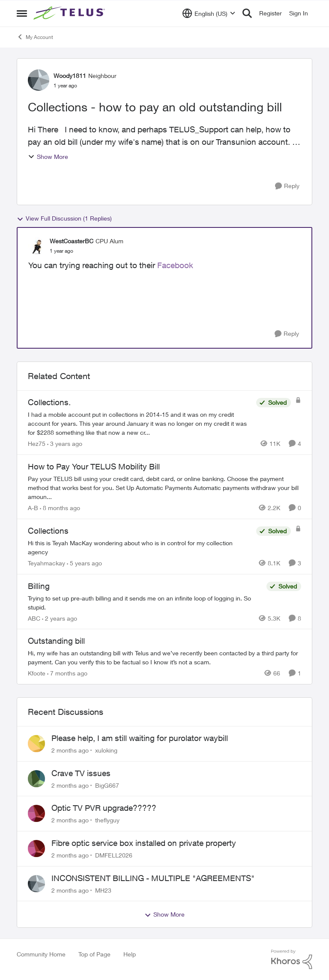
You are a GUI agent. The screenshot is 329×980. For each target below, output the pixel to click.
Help (130, 954)
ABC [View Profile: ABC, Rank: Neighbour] (34, 618)
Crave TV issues (81, 773)
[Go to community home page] (70, 13)
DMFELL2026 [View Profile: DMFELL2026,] (114, 855)
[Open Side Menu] (22, 13)
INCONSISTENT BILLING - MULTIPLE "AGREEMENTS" (153, 878)
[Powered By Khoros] (292, 959)
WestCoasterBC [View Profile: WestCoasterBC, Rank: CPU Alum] (72, 241)
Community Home (41, 954)
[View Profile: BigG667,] (36, 779)
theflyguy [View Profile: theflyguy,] (107, 820)
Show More (48, 157)
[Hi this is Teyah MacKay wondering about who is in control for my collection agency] (140, 547)
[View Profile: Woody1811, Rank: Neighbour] (39, 80)
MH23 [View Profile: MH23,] (103, 890)
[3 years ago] (65, 444)
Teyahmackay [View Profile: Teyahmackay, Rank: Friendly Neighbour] (46, 563)
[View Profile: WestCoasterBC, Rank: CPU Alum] (37, 246)
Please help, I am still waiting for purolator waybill (140, 738)
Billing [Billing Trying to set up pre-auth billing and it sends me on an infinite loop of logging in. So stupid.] (39, 586)
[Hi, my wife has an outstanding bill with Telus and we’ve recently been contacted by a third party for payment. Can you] (164, 657)
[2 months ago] (70, 750)
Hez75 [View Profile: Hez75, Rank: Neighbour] (37, 444)
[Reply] (287, 186)
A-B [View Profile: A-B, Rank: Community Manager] (33, 508)
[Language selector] (209, 13)
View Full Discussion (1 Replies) (64, 218)
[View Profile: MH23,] (36, 884)
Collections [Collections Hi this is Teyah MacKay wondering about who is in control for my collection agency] (48, 531)
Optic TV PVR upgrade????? (104, 808)
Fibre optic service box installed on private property (144, 843)
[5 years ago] (84, 563)
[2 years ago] (60, 618)
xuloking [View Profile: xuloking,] (106, 750)
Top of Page (94, 954)
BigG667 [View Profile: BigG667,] (107, 785)
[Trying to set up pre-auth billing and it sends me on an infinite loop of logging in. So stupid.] (145, 602)
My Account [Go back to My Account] (35, 37)
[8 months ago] (60, 508)
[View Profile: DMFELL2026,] (36, 849)
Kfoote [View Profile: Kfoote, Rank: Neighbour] (37, 673)
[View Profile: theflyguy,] (36, 813)
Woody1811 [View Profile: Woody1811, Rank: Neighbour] (70, 76)
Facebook (175, 265)
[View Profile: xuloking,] (36, 744)
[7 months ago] (67, 673)
